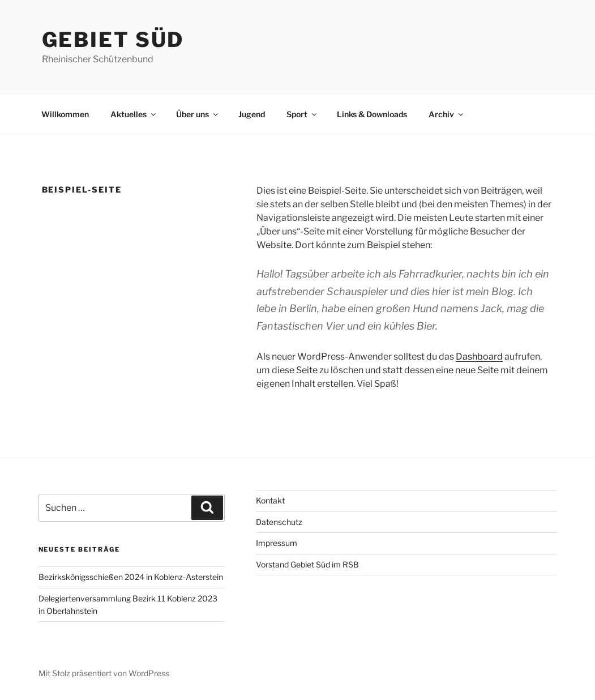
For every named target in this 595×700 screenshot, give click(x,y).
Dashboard (479, 357)
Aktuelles (134, 114)
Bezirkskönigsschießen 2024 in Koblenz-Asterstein (131, 577)
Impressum (277, 543)
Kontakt (270, 500)
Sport (302, 114)
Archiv (447, 114)
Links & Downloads (372, 114)
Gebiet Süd (113, 40)
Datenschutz (279, 522)
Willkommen (65, 114)
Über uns (198, 114)
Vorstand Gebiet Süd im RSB (307, 564)
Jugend (252, 114)
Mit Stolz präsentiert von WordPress (104, 673)
